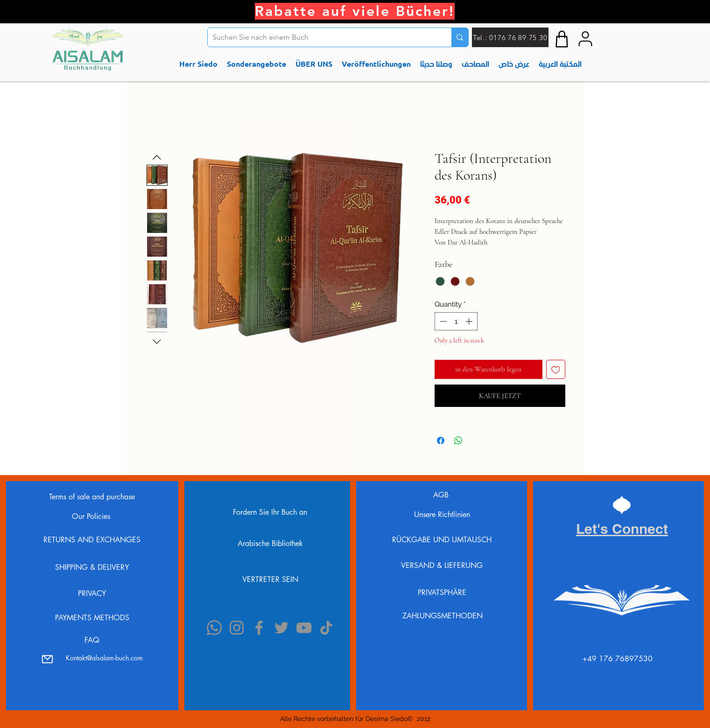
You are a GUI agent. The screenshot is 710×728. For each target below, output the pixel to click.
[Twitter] (281, 628)
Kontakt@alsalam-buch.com (104, 658)
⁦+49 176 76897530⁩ (618, 659)
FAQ (92, 640)
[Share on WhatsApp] (458, 441)
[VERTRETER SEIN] (270, 579)
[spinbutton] (456, 321)
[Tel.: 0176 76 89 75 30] (510, 37)
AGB (442, 495)
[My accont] (585, 39)
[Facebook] (259, 628)
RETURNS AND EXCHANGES (92, 540)
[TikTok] (326, 628)
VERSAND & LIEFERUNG (442, 565)
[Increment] (470, 321)
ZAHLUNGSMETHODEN (443, 616)
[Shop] (562, 39)
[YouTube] (304, 628)
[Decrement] (442, 321)
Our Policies (92, 516)
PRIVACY (92, 593)
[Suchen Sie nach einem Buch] (322, 37)
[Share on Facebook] (441, 441)
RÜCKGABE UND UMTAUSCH (442, 540)
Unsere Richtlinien (442, 514)
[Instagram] (237, 628)
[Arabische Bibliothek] (270, 543)
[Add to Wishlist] (556, 369)
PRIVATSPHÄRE (442, 592)
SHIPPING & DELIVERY (92, 567)
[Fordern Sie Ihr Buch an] (270, 512)
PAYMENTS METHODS (92, 618)
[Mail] (48, 659)
